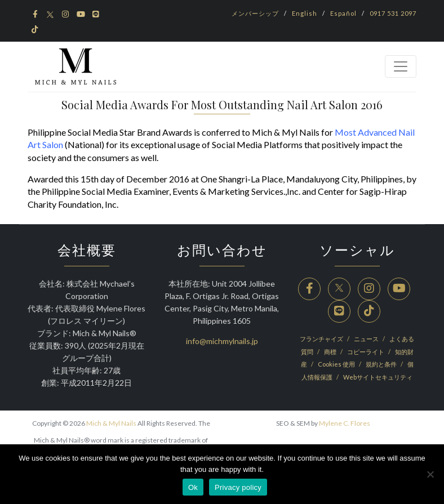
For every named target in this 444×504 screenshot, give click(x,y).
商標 (331, 352)
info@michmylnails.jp (222, 341)
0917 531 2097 (393, 13)
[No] (430, 474)
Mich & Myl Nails (111, 423)
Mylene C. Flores (345, 423)
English (305, 13)
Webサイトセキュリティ (378, 377)
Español (343, 13)
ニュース (367, 339)
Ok (193, 487)
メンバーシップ (255, 13)
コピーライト (366, 352)
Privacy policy (238, 487)
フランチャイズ (322, 339)
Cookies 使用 (337, 364)
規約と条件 (382, 364)
